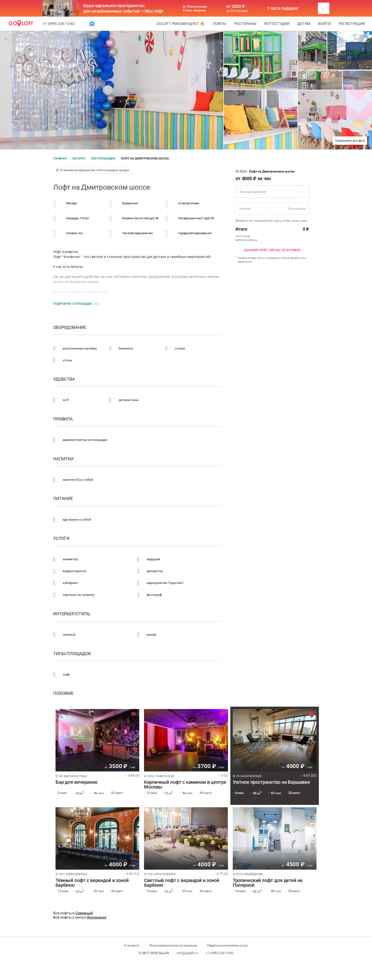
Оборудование (70, 327)
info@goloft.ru (187, 953)
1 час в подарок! (283, 8)
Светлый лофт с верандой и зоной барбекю (181, 883)
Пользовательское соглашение (173, 945)
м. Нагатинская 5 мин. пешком (195, 8)
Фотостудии (277, 24)
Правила (63, 419)
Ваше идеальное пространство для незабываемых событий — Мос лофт (123, 8)
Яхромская (97, 917)
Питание (63, 499)
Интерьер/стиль (72, 614)
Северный (84, 913)
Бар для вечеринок (76, 782)
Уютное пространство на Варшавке (271, 782)
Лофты (219, 24)
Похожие (63, 693)
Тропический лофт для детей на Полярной (268, 883)
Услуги (61, 538)
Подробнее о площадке (73, 303)
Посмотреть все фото (350, 141)
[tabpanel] (97, 740)
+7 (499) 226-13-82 (59, 24)
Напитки (63, 459)
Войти (324, 24)
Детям (304, 24)
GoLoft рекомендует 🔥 (181, 24)
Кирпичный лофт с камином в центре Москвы (185, 785)
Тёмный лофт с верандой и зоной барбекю (92, 883)
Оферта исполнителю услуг (227, 945)
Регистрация (352, 24)
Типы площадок (72, 654)
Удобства (64, 379)
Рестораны (245, 24)
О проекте (131, 945)
